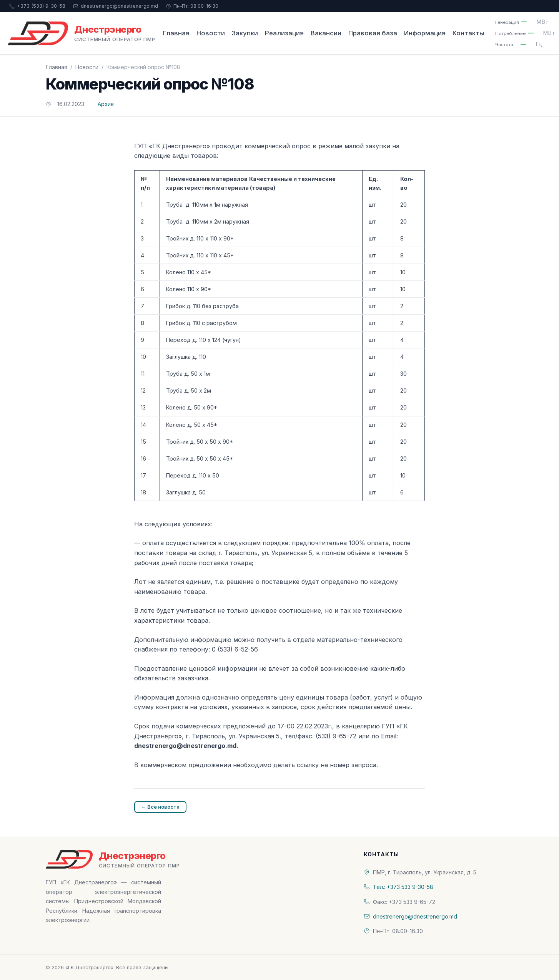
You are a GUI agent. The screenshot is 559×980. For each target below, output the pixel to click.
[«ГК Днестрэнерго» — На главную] (82, 33)
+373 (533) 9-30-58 (37, 6)
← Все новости (160, 807)
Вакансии (326, 33)
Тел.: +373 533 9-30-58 (403, 887)
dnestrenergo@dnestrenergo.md (116, 6)
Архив (106, 104)
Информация (425, 33)
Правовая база (373, 33)
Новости (211, 33)
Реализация (284, 33)
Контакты (468, 33)
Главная (176, 33)
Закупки (245, 33)
